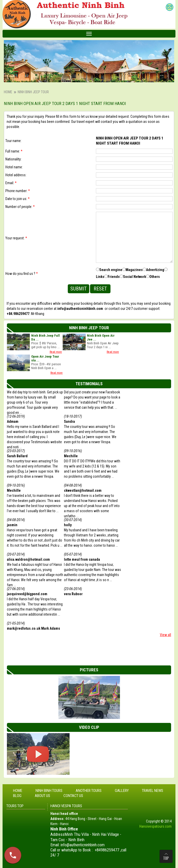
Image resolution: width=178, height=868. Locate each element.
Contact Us (73, 796)
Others (155, 277)
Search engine (111, 270)
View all (165, 635)
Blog (17, 796)
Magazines (134, 270)
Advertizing (155, 270)
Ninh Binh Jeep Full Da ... (46, 337)
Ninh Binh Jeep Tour (33, 92)
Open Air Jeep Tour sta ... (45, 358)
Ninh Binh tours (49, 791)
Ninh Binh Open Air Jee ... (101, 337)
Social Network (135, 277)
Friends (114, 277)
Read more (56, 352)
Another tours (89, 791)
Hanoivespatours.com (155, 826)
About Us (42, 796)
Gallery (122, 791)
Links (100, 277)
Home (8, 92)
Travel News (153, 791)
